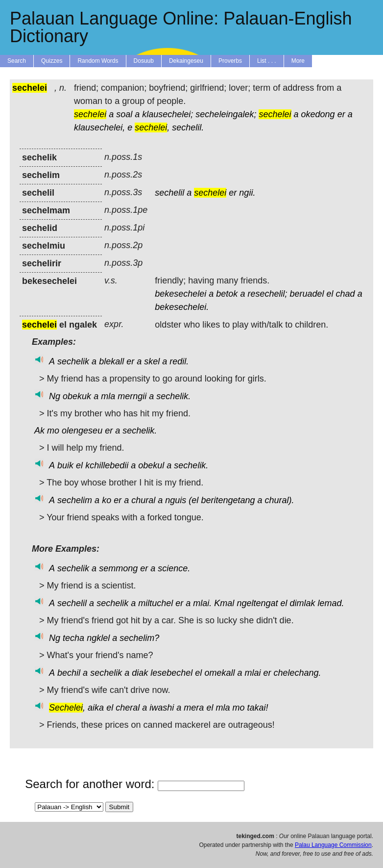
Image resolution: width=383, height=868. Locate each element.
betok (227, 294)
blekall (111, 361)
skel (152, 361)
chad (346, 294)
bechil (69, 673)
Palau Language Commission (333, 845)
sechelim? (139, 638)
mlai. (202, 603)
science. (174, 568)
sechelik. (173, 396)
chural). (280, 500)
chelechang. (298, 673)
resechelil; (267, 294)
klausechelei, (99, 128)
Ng (55, 396)
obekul (151, 465)
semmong (118, 568)
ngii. (247, 193)
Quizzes (52, 61)
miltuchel (156, 603)
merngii (132, 396)
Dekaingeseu (186, 61)
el (330, 294)
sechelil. (188, 128)
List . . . (267, 61)
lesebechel (171, 673)
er (341, 114)
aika (96, 708)
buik (65, 465)
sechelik (73, 361)
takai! (257, 708)
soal (124, 114)
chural (143, 500)
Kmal (224, 603)
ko (107, 500)
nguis (176, 500)
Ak (39, 431)
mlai (252, 673)
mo (53, 431)
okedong (318, 114)
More (298, 61)
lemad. (331, 603)
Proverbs (230, 61)
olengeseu (82, 431)
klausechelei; (168, 114)
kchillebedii (107, 465)
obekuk (77, 396)
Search (17, 61)
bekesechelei (180, 294)
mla (108, 396)
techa (73, 638)
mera (194, 708)
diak (140, 673)
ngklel (98, 638)
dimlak (303, 603)
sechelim (75, 500)
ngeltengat (257, 603)
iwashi (162, 708)
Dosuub (144, 61)
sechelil (169, 193)
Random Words (98, 61)
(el (193, 500)
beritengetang (228, 500)
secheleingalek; (226, 114)
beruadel (307, 294)
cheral (128, 708)
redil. (179, 361)
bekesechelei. (182, 307)
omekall (219, 673)
